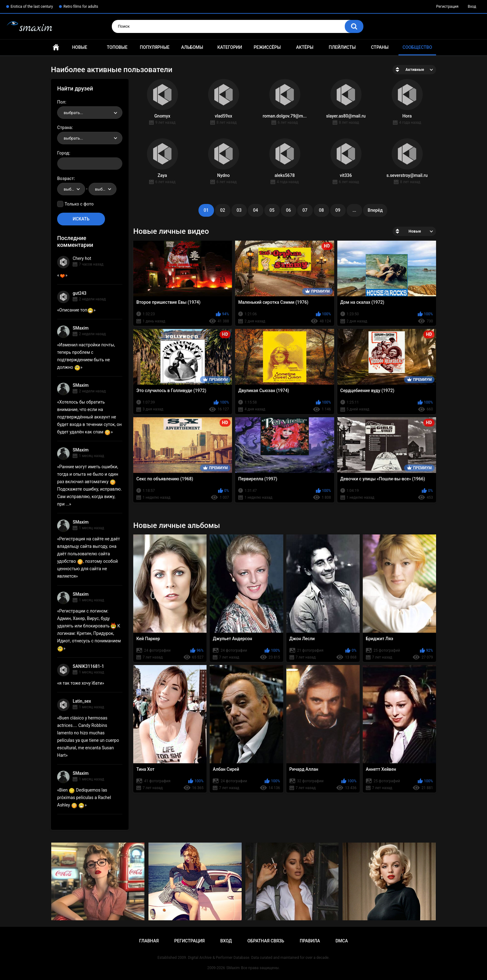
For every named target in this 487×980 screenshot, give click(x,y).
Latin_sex (82, 701)
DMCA (342, 941)
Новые (80, 47)
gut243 (80, 293)
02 (223, 210)
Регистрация (447, 7)
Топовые (117, 47)
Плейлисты (342, 47)
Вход (472, 7)
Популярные (155, 47)
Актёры (305, 47)
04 (256, 210)
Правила (310, 941)
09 (338, 210)
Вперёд (375, 210)
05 (272, 210)
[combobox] (90, 113)
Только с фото (79, 204)
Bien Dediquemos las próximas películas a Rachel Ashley (84, 797)
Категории (230, 47)
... (354, 210)
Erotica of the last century (32, 7)
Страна (64, 127)
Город (63, 153)
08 (321, 210)
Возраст (66, 178)
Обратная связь (266, 941)
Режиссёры (267, 47)
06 (289, 210)
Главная (56, 47)
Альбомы (192, 47)
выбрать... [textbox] (73, 113)
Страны (380, 47)
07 (305, 210)
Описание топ (76, 310)
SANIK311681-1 (88, 666)
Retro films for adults (81, 7)
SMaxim (81, 328)
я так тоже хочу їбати (81, 683)
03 (239, 210)
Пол (61, 102)
